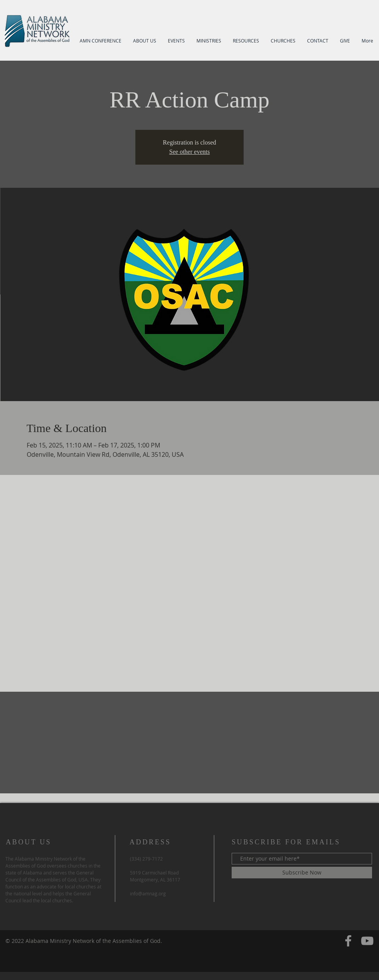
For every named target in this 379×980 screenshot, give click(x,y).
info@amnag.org (148, 893)
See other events (190, 152)
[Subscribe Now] (302, 873)
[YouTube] (367, 941)
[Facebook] (348, 941)
